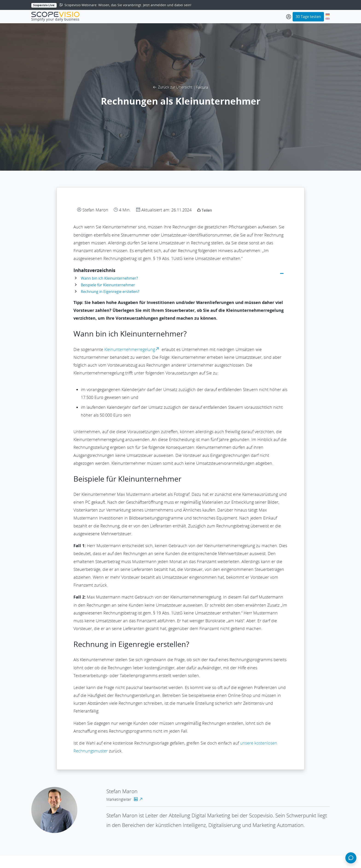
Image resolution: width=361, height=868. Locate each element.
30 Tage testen (308, 17)
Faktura (202, 87)
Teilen (205, 210)
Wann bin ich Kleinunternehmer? (109, 278)
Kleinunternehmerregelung (132, 349)
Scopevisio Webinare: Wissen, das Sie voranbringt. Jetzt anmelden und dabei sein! (124, 5)
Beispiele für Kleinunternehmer (108, 285)
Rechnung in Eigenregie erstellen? (110, 292)
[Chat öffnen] (351, 858)
